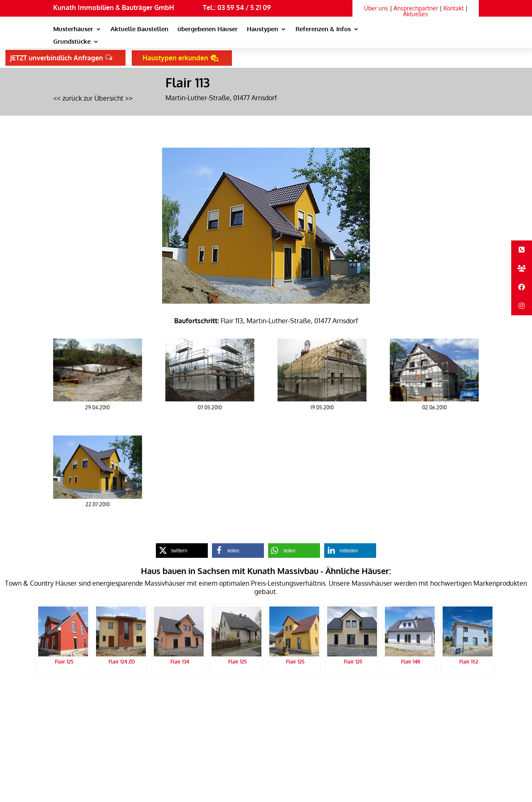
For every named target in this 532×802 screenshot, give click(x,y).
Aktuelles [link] (416, 14)
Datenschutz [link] (143, 695)
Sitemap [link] (205, 695)
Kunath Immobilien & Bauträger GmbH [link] (114, 7)
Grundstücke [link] (72, 42)
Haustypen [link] (262, 30)
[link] (421, 37)
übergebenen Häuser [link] (208, 30)
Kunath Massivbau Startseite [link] (88, 695)
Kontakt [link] (454, 8)
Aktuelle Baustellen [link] (139, 30)
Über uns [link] (376, 8)
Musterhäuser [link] (73, 30)
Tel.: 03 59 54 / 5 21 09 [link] (237, 7)
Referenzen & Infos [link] (323, 30)
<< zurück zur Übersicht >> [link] (93, 98)
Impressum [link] (177, 695)
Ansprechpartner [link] (416, 8)
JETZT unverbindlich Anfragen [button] (57, 58)
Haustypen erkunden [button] (175, 58)
